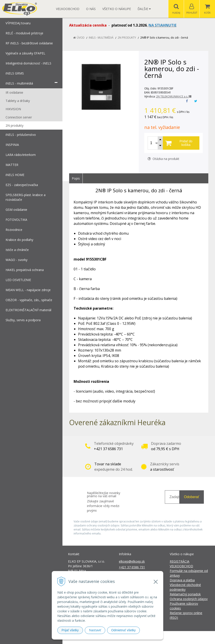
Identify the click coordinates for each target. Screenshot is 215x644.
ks (157, 143)
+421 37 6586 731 (132, 567)
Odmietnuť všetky (124, 630)
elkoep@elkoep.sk (132, 561)
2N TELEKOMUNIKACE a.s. (174, 96)
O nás (91, 9)
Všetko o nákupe (117, 9)
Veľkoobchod (68, 9)
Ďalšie (144, 9)
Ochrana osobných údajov (189, 599)
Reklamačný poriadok (185, 594)
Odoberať (192, 497)
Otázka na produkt (163, 159)
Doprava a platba (182, 580)
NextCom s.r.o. (188, 637)
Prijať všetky (70, 630)
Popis (76, 178)
